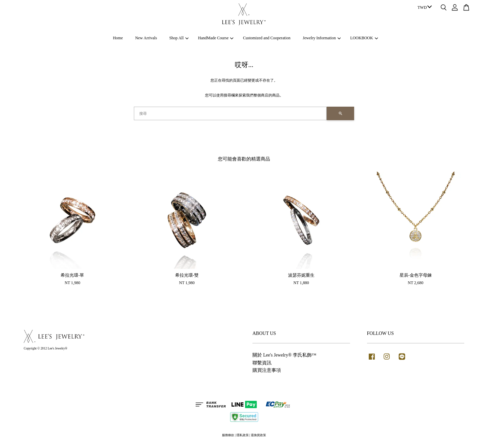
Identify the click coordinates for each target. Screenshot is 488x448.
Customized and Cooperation (267, 38)
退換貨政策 (258, 435)
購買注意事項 (267, 370)
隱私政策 (243, 435)
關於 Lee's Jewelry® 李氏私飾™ (284, 355)
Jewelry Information (322, 38)
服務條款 (228, 435)
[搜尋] (230, 113)
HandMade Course (216, 38)
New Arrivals (146, 38)
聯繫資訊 (262, 363)
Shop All (179, 38)
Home (118, 38)
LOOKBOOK (364, 38)
